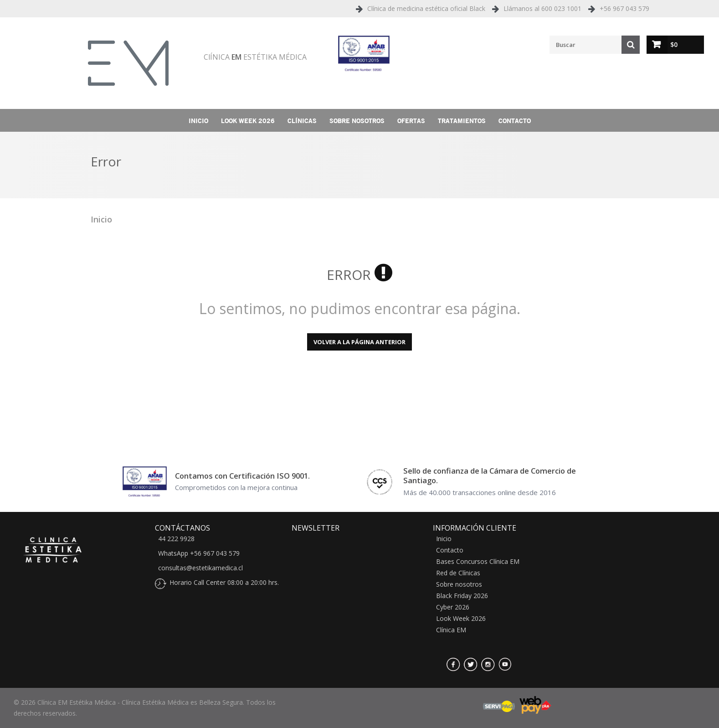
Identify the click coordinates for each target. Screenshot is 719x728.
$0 (674, 44)
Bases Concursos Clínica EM (478, 562)
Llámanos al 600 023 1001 (542, 8)
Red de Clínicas (458, 573)
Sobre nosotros (357, 121)
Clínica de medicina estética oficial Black (426, 8)
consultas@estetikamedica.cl (200, 568)
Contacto (515, 121)
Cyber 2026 (453, 607)
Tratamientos (462, 121)
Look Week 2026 (248, 121)
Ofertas (411, 121)
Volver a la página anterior (359, 342)
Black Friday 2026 (462, 596)
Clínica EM (451, 630)
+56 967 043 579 (624, 8)
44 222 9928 (176, 539)
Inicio (198, 121)
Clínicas (302, 121)
